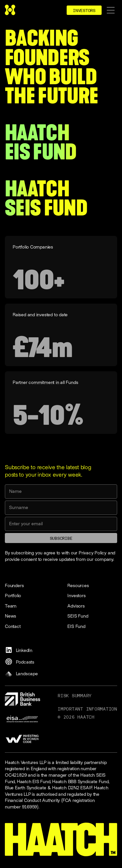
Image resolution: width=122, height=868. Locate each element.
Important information (87, 709)
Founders (14, 585)
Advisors (76, 606)
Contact (13, 626)
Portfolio (13, 595)
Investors (76, 595)
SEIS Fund (78, 616)
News (11, 616)
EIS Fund (76, 626)
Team (11, 606)
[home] (10, 10)
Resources (78, 585)
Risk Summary (75, 696)
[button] (111, 10)
